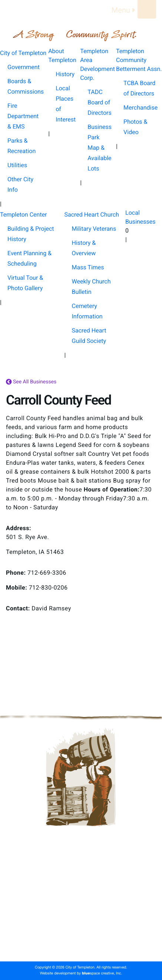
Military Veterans (94, 229)
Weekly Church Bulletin (91, 287)
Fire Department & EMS (23, 116)
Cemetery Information (87, 311)
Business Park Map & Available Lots (100, 148)
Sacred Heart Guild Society (89, 336)
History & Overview (84, 248)
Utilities (17, 165)
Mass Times (88, 267)
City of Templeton (81, 870)
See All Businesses (31, 382)
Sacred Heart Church (81, 929)
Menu (125, 10)
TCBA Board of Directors (139, 88)
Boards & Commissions (26, 86)
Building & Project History (31, 234)
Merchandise (140, 108)
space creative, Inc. (102, 974)
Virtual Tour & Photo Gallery (25, 283)
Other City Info (20, 184)
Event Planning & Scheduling (29, 258)
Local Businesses (81, 941)
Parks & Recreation (22, 146)
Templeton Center (81, 918)
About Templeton (81, 882)
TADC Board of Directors (99, 102)
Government (24, 67)
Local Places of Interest (66, 104)
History (65, 74)
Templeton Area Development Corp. (81, 894)
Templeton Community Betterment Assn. (81, 906)
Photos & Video (135, 127)
